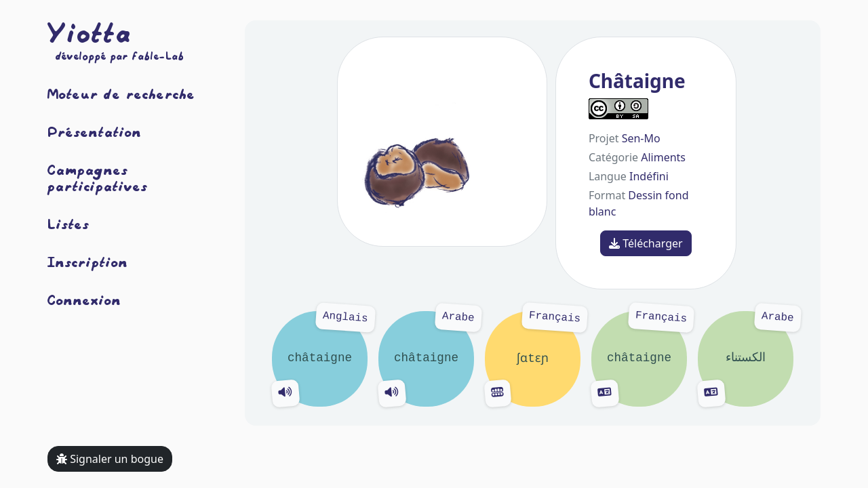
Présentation (95, 131)
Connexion (84, 300)
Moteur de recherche (121, 94)
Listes (68, 224)
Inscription (88, 262)
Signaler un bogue (110, 459)
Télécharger (646, 243)
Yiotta (90, 33)
